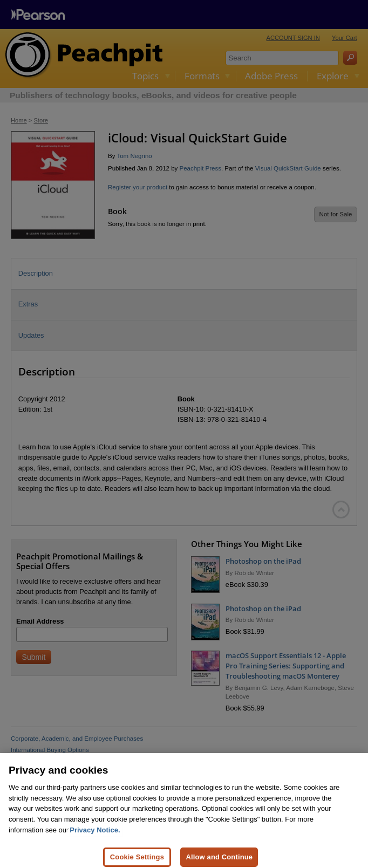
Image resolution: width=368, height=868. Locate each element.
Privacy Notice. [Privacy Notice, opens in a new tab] (95, 837)
